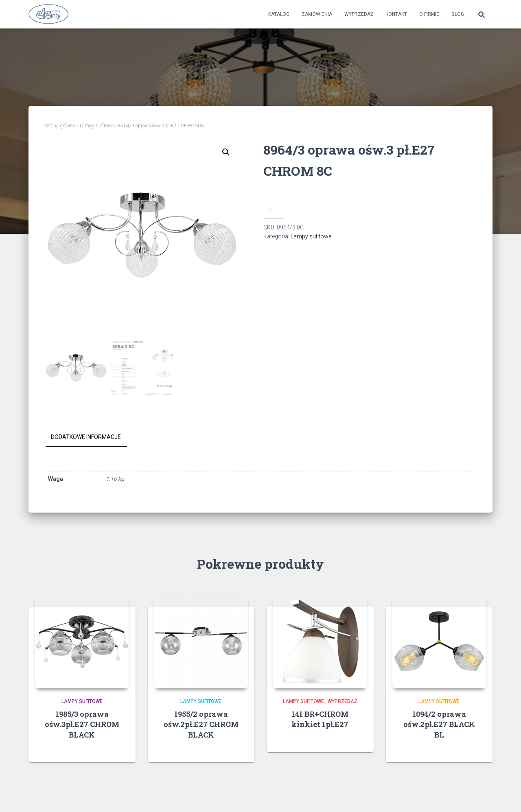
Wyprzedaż (359, 14)
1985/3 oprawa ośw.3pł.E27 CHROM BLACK (82, 724)
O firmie (429, 14)
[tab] (92, 437)
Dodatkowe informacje (86, 437)
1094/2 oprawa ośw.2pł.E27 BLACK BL (439, 724)
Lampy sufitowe (97, 126)
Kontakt (396, 14)
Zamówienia (317, 14)
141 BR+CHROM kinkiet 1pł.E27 (320, 719)
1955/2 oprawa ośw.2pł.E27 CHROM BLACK (201, 724)
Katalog (279, 14)
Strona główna (60, 126)
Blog (458, 14)
